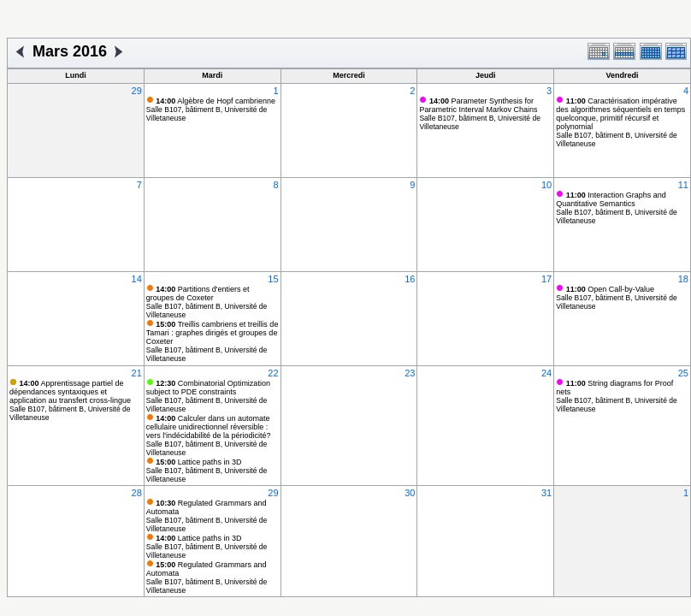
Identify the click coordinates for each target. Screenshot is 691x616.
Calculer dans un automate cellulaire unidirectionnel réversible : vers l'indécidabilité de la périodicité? (209, 427)
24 (546, 373)
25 (683, 373)
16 (410, 279)
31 (546, 493)
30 (410, 493)
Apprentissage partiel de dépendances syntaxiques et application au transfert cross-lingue (70, 392)
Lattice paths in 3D (198, 462)
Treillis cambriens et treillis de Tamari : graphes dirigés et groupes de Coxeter (213, 333)
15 (273, 279)
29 (137, 91)
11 (683, 185)
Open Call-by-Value (610, 289)
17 (546, 279)
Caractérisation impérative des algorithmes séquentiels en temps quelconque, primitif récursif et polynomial (620, 114)
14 (137, 279)
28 (137, 493)
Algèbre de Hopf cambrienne (216, 101)
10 (546, 185)
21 (137, 373)
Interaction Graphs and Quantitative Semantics (611, 199)
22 (273, 373)
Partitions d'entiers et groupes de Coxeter (198, 293)
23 (410, 373)
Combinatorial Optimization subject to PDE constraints (208, 388)
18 (683, 279)
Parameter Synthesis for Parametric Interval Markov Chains (478, 105)
